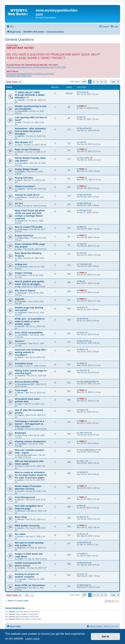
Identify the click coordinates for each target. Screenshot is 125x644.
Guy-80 (21, 491)
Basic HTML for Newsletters (30, 585)
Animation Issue (24, 363)
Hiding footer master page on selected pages (31, 372)
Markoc (21, 357)
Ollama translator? (25, 186)
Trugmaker (22, 275)
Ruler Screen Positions (27, 149)
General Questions (19, 39)
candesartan (23, 229)
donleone (21, 511)
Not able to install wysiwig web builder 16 (29, 544)
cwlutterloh (22, 313)
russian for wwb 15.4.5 (27, 195)
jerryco (82, 307)
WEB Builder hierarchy (27, 526)
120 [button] (113, 82)
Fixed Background (25, 497)
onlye (82, 244)
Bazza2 (21, 500)
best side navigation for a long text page (29, 507)
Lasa (19, 145)
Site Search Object (25, 290)
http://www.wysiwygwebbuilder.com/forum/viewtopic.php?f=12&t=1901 (36, 67)
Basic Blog (21, 517)
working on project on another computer (27, 575)
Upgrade (19, 299)
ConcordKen (23, 163)
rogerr (20, 404)
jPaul (19, 180)
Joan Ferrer (22, 435)
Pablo (82, 106)
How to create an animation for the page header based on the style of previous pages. (31, 475)
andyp (20, 366)
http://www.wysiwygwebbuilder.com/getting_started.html (30, 73)
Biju (19, 286)
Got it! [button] (106, 636)
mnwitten (21, 568)
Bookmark (20, 433)
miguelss (21, 189)
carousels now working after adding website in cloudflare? (30, 352)
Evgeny (21, 415)
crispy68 (21, 100)
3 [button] (98, 82)
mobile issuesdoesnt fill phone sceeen (28, 564)
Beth (19, 122)
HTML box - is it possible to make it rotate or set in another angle (30, 321)
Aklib (81, 227)
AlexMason (22, 197)
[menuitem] (10, 27)
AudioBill (21, 172)
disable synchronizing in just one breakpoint (31, 108)
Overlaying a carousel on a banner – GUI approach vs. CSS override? (29, 424)
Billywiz (21, 393)
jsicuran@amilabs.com (27, 455)
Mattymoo (22, 548)
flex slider (20, 534)
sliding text (21, 264)
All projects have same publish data (27, 400)
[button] (84, 82)
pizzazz (21, 528)
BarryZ (20, 152)
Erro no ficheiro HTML (27, 382)
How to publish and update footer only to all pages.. (30, 283)
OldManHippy (23, 238)
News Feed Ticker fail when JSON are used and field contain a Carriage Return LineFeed (30, 214)
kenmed (83, 92)
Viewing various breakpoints (30, 441)
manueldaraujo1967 (26, 384)
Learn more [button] (32, 639)
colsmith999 (23, 111)
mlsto (20, 258)
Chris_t (20, 466)
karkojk (20, 429)
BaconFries (84, 128)
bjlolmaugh (22, 293)
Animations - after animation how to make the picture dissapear (30, 131)
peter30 (21, 136)
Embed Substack (24, 236)
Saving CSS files (24, 178)
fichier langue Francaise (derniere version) (28, 487)
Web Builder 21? (24, 142)
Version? (20, 341)
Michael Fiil (22, 221)
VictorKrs (21, 376)
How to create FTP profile (29, 227)
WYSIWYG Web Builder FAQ (19, 76)
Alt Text (19, 203)
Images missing (23, 273)
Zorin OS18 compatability (29, 333)
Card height (21, 390)
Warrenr (21, 519)
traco (19, 249)
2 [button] (94, 82)
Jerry (19, 206)
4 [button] (102, 82)
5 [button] (105, 82)
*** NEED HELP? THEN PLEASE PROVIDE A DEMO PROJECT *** (30, 95)
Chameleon (22, 267)
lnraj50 (20, 559)
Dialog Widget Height (26, 169)
